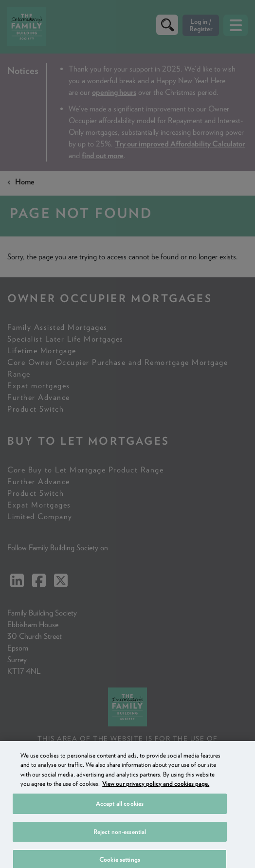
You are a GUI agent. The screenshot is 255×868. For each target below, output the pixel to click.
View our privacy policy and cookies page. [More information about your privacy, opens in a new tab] (156, 791)
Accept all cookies (120, 811)
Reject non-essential (120, 839)
